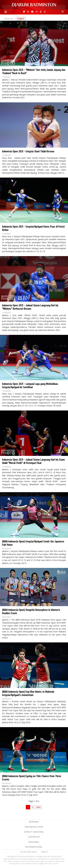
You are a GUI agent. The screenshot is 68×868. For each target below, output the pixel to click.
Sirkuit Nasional (34, 832)
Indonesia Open (34, 827)
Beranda (34, 822)
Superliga (34, 837)
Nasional (34, 842)
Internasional (34, 847)
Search (44, 852)
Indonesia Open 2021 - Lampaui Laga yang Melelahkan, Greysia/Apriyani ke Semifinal (30, 386)
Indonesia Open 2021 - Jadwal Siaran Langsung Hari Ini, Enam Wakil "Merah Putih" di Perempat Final (33, 461)
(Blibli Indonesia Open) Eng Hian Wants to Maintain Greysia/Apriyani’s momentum (28, 693)
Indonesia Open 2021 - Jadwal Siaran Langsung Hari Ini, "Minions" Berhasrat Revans (30, 307)
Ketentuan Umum (29, 852)
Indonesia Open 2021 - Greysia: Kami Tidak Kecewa (28, 151)
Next (39, 807)
